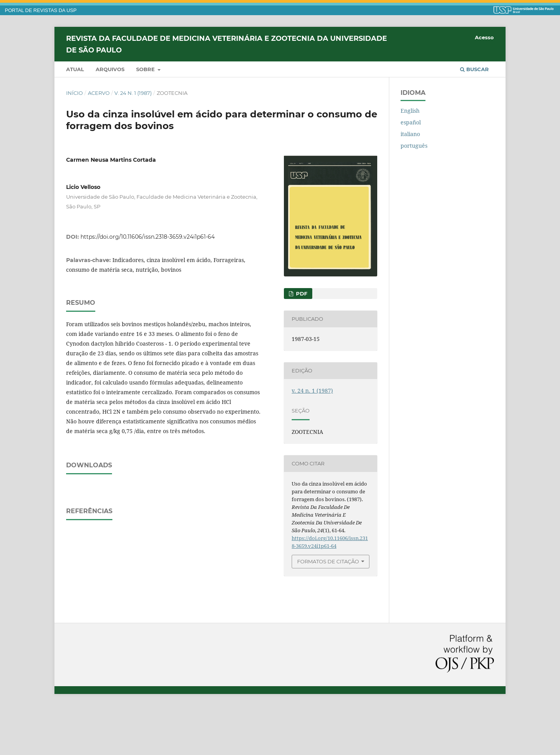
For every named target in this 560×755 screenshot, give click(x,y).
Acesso (484, 37)
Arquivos (110, 69)
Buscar (474, 69)
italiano (410, 134)
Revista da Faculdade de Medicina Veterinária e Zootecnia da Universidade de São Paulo (227, 44)
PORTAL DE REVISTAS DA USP (41, 10)
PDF (301, 294)
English (410, 111)
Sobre (146, 69)
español (411, 122)
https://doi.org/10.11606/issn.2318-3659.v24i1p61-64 (148, 237)
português (414, 146)
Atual (75, 69)
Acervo (99, 93)
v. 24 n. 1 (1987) (133, 93)
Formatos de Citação (328, 561)
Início (74, 93)
